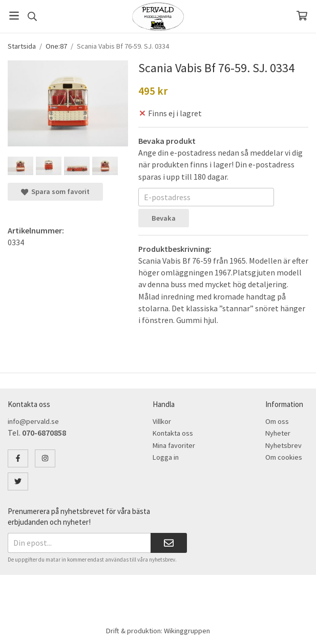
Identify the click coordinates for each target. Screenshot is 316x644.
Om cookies (284, 457)
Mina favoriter (174, 445)
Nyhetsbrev (283, 445)
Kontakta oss (173, 433)
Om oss (277, 421)
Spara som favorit (55, 191)
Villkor (162, 421)
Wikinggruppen (187, 631)
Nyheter (278, 433)
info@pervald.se (33, 421)
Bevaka (164, 218)
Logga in (166, 457)
